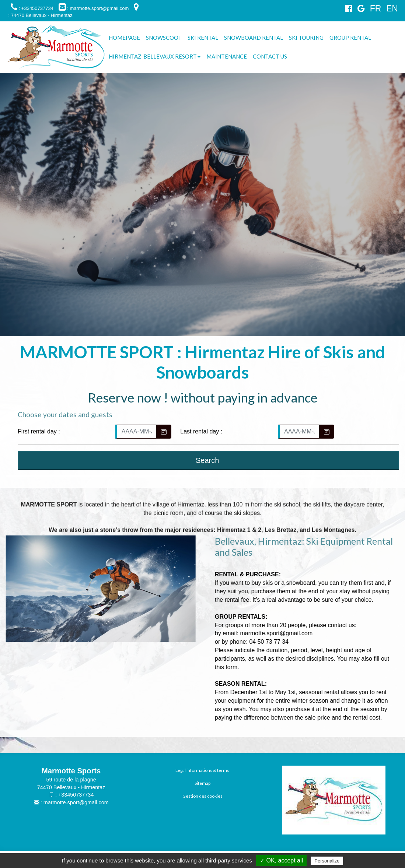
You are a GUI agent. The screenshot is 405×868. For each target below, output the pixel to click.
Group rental (350, 38)
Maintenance (227, 56)
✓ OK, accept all (281, 860)
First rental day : (39, 431)
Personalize (327, 861)
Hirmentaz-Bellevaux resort (155, 56)
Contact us (270, 56)
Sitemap (202, 783)
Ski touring (306, 38)
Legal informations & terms (202, 770)
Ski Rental (203, 38)
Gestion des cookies (202, 796)
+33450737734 (76, 795)
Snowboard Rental (254, 38)
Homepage (124, 38)
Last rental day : (201, 431)
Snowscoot (164, 38)
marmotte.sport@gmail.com (76, 802)
